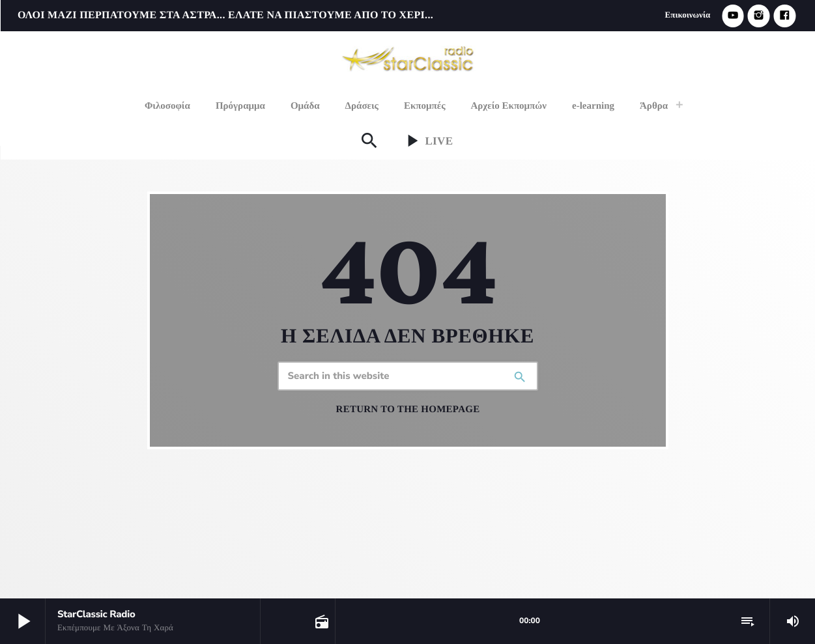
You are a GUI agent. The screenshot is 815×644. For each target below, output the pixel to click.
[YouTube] (733, 16)
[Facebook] (784, 16)
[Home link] (409, 57)
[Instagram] (759, 16)
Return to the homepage (408, 410)
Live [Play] (427, 141)
